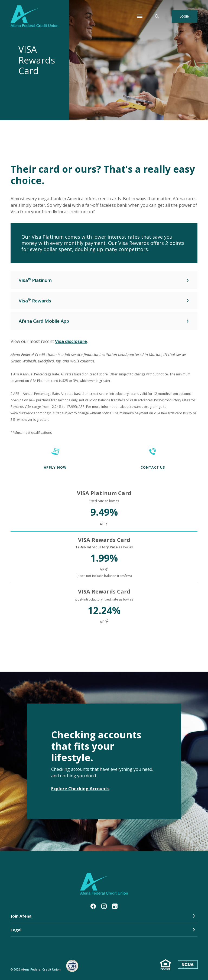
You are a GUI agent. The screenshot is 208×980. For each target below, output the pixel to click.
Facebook (93, 906)
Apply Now (55, 467)
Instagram (104, 906)
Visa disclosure (71, 341)
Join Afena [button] (21, 916)
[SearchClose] (157, 16)
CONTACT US (153, 467)
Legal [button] (16, 930)
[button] (104, 280)
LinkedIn (115, 906)
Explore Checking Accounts (80, 789)
